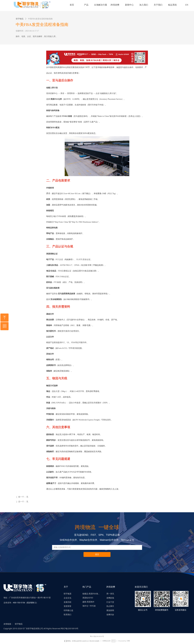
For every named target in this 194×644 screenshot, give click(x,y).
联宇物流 (20, 19)
